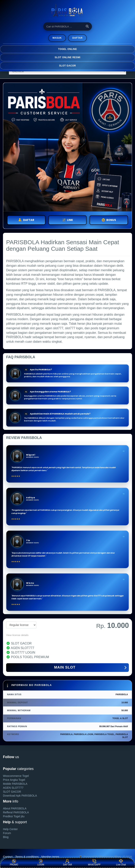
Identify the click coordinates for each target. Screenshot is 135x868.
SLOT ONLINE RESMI (67, 57)
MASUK (57, 38)
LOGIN (41, 863)
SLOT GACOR (67, 66)
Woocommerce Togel (16, 776)
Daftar (77, 38)
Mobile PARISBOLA (15, 784)
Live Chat (121, 863)
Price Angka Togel (14, 780)
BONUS (109, 220)
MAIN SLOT (90, 668)
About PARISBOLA (15, 808)
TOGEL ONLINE (67, 49)
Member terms (50, 857)
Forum (7, 833)
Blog (6, 837)
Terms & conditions (27, 857)
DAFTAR (26, 220)
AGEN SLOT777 (13, 788)
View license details (17, 635)
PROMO (14, 863)
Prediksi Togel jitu (14, 816)
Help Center (10, 829)
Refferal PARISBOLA (16, 812)
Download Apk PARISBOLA (20, 796)
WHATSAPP (94, 863)
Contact (8, 857)
